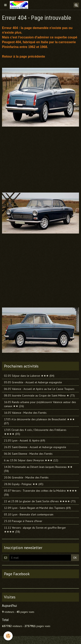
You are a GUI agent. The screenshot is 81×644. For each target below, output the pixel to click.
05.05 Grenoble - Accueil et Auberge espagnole (33, 382)
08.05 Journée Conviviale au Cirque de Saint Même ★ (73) (39, 395)
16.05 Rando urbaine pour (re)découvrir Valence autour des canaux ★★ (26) (40, 404)
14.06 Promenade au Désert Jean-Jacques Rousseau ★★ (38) (38, 469)
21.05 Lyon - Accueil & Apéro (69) (25, 440)
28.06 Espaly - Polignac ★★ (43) (24, 484)
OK (75, 558)
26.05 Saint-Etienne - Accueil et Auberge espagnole (35, 447)
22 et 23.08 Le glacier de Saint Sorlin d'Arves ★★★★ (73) (40, 501)
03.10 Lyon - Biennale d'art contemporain (29, 514)
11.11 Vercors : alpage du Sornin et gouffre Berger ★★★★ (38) (35, 530)
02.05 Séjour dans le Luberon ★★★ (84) (29, 376)
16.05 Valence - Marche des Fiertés (25, 413)
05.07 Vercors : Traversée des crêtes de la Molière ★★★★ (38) (40, 493)
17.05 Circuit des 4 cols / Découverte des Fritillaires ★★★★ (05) (35, 432)
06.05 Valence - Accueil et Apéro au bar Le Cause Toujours (39, 389)
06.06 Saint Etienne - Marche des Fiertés (28, 454)
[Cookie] (8, 636)
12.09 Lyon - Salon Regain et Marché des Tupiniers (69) (37, 508)
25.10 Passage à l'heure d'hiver (23, 521)
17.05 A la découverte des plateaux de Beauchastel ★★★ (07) (39, 421)
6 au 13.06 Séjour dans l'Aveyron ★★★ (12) (31, 460)
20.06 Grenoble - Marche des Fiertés (26, 477)
